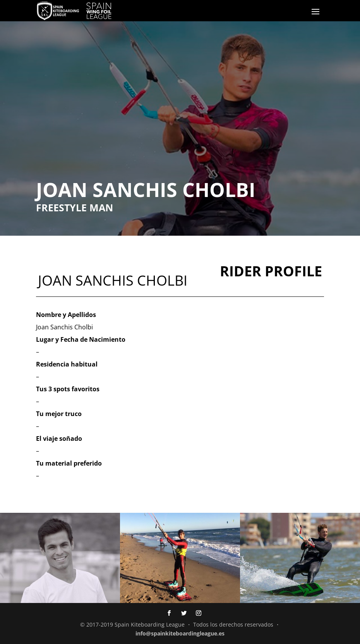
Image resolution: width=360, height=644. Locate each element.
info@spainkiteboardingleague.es (180, 633)
